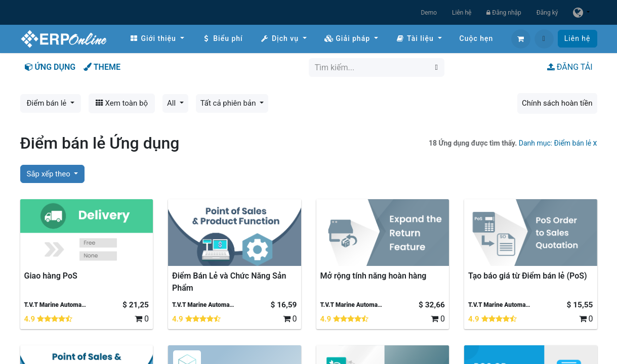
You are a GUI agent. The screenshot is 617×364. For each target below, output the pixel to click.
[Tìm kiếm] (437, 67)
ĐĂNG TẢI (570, 67)
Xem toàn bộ (122, 103)
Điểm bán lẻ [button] (48, 103)
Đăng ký (547, 13)
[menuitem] (157, 39)
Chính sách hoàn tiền (557, 103)
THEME (102, 67)
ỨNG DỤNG (50, 67)
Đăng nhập (504, 13)
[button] (544, 39)
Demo (429, 13)
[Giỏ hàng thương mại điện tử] (521, 39)
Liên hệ (462, 13)
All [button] (172, 103)
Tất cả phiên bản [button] (229, 103)
